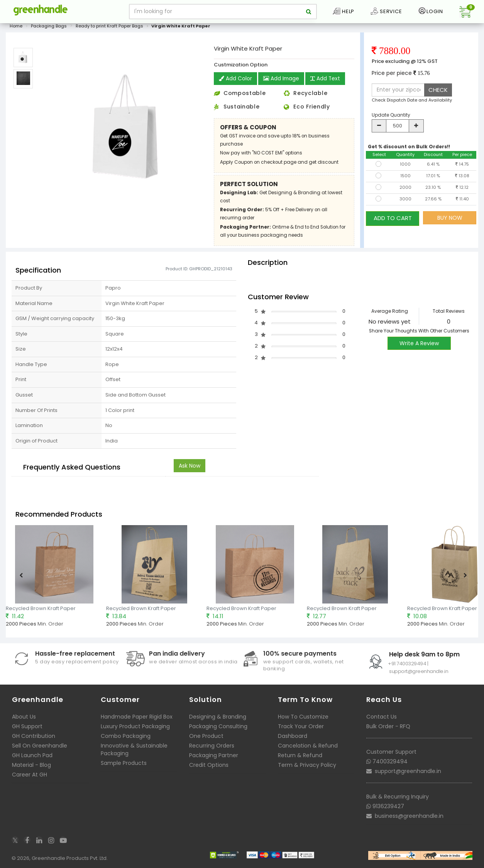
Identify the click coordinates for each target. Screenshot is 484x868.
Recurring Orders (212, 748)
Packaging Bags (49, 29)
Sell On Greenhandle (40, 748)
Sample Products (124, 766)
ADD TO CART (393, 220)
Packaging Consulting (218, 729)
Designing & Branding (218, 719)
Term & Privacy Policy (307, 768)
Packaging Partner (214, 758)
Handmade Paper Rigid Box (137, 719)
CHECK (438, 92)
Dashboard (293, 739)
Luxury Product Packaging (135, 729)
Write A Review (419, 346)
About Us (24, 719)
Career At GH (30, 777)
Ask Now (190, 468)
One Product (206, 739)
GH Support (27, 729)
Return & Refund (300, 758)
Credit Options (209, 768)
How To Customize (303, 719)
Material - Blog (31, 768)
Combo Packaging (126, 739)
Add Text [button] (326, 81)
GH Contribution (34, 739)
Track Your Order (301, 729)
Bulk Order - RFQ (388, 729)
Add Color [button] (235, 81)
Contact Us (382, 719)
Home (16, 29)
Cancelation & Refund (308, 748)
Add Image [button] (282, 81)
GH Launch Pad (32, 758)
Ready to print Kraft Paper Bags (109, 29)
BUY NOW (450, 220)
